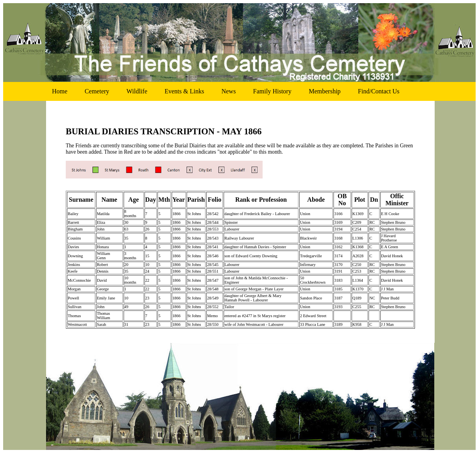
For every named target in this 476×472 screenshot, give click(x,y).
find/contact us (379, 91)
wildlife (137, 91)
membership (325, 91)
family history (272, 91)
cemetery (97, 91)
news (228, 91)
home (60, 91)
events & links (184, 91)
